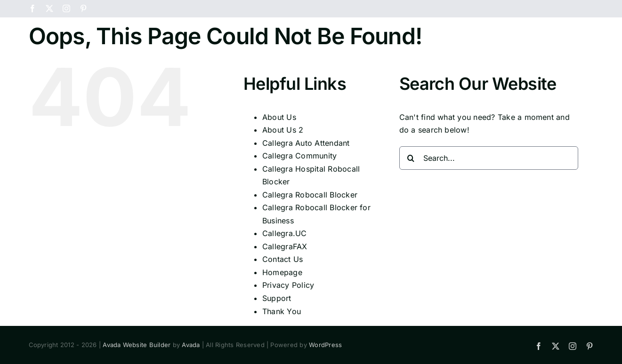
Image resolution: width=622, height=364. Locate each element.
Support (277, 342)
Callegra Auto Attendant (306, 187)
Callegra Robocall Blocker (310, 239)
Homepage (282, 317)
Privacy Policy (288, 329)
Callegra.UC (285, 277)
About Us (279, 161)
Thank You (282, 356)
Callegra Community (299, 200)
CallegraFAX (285, 291)
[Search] (411, 202)
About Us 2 (283, 174)
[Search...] (489, 202)
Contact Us (283, 303)
